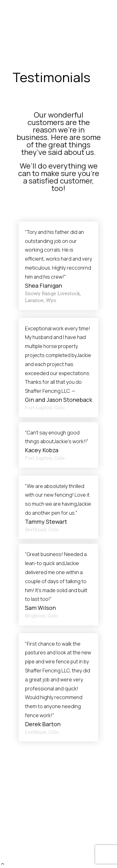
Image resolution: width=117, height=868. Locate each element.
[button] (3, 864)
